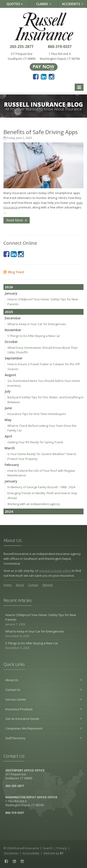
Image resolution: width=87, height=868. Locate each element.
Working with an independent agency (34, 504)
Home (8, 585)
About (20, 585)
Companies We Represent (43, 728)
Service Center (43, 699)
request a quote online (55, 571)
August (10, 375)
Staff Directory (43, 738)
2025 (9, 312)
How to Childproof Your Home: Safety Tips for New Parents (43, 620)
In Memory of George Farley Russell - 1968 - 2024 (41, 487)
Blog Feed (14, 272)
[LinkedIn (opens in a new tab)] (44, 76)
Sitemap (48, 585)
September (14, 358)
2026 (9, 287)
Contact (33, 585)
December (13, 318)
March (10, 448)
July (8, 391)
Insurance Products (43, 709)
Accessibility (31, 853)
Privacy (62, 848)
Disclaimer (11, 853)
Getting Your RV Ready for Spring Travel (35, 442)
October (11, 342)
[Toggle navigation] (79, 87)
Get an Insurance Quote (43, 719)
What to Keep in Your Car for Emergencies (37, 324)
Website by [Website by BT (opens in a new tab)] (53, 853)
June (8, 408)
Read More (17, 220)
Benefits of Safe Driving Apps (41, 132)
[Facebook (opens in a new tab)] (36, 76)
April (8, 436)
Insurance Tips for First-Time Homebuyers (37, 414)
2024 (9, 511)
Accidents (72, 4)
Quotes (15, 4)
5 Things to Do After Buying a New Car (34, 336)
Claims (43, 4)
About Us (43, 680)
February (12, 465)
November (13, 330)
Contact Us (43, 690)
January (11, 293)
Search (48, 848)
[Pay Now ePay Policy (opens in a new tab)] (44, 66)
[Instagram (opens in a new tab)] (52, 76)
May (8, 420)
